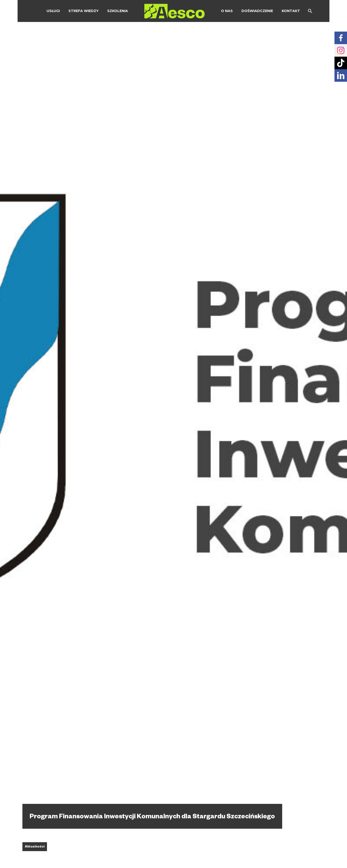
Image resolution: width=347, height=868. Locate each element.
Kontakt (291, 11)
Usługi (53, 11)
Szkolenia (118, 11)
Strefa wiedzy (83, 11)
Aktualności (35, 847)
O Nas (227, 11)
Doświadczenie (257, 11)
